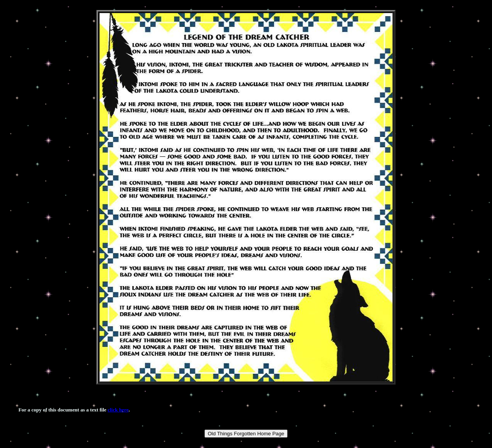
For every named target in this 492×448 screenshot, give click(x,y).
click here (118, 410)
